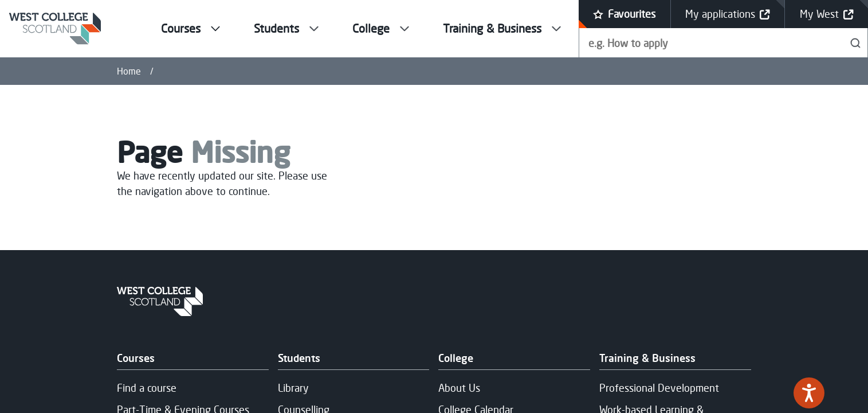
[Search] (856, 43)
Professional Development (659, 388)
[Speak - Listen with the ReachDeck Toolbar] (809, 393)
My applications (728, 14)
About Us (459, 388)
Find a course (147, 388)
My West (827, 14)
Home (129, 71)
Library (293, 388)
